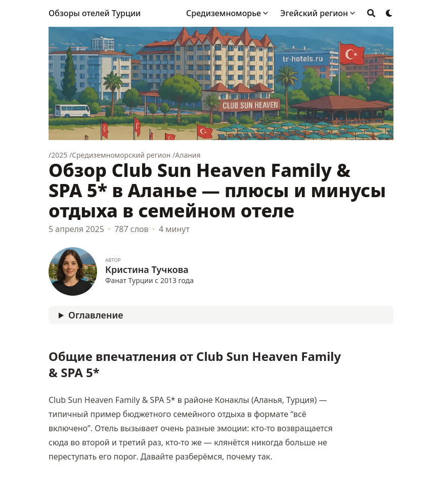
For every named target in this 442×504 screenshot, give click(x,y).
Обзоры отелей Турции (95, 13)
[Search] (371, 13)
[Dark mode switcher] (389, 13)
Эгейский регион (314, 13)
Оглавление (96, 315)
